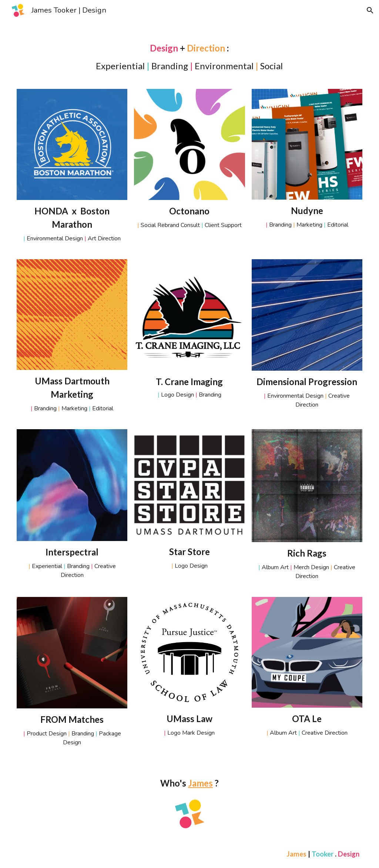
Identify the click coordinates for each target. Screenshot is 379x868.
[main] (190, 57)
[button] (370, 10)
